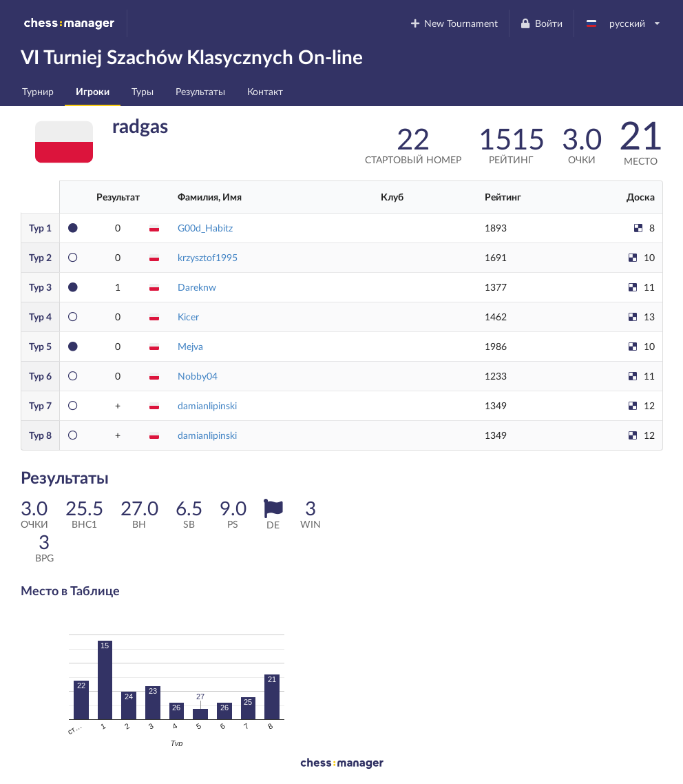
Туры (143, 91)
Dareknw (197, 287)
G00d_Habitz (205, 228)
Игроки (93, 91)
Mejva (190, 346)
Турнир (38, 91)
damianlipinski (207, 405)
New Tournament (453, 23)
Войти (541, 23)
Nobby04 (198, 376)
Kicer (188, 317)
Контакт (265, 91)
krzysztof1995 (208, 257)
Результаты (200, 91)
